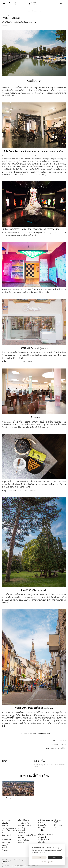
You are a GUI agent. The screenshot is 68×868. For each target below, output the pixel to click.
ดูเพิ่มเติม (50, 862)
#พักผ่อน (59, 765)
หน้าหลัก (28, 11)
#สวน (55, 765)
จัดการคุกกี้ (6, 835)
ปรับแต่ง (43, 862)
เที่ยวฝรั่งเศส (34, 11)
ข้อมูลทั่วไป (43, 837)
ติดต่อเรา (6, 826)
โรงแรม (5, 850)
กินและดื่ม (6, 843)
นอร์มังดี (21, 828)
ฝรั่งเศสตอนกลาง (25, 826)
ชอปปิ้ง (5, 848)
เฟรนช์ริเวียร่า (23, 840)
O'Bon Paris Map (43, 734)
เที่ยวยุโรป (42, 842)
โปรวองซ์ (22, 833)
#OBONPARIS (49, 765)
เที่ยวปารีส (7, 840)
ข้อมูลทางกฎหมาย (9, 828)
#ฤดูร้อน (43, 765)
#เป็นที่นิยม (37, 765)
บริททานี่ (22, 830)
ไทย (62, 4)
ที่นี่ (3, 726)
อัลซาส (41, 11)
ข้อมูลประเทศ (43, 840)
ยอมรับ (55, 857)
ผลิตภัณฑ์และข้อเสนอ (46, 821)
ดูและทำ (5, 845)
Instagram (59, 825)
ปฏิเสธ (39, 857)
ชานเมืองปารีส (24, 823)
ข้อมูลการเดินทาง (46, 834)
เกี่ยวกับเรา (6, 823)
